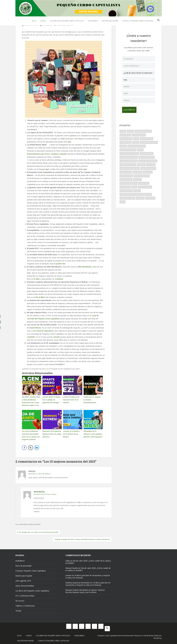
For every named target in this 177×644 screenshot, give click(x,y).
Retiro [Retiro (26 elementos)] (134, 186)
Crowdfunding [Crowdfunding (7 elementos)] (126, 141)
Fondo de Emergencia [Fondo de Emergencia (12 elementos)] (128, 160)
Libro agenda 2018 (23, 580)
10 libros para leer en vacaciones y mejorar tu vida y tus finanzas (88, 575)
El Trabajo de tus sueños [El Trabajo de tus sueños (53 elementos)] (129, 152)
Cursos (43, 21)
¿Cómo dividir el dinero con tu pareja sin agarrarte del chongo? (51, 399)
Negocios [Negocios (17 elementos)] (137, 178)
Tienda (18, 610)
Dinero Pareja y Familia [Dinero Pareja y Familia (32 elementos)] (137, 145)
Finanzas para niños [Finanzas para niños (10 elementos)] (147, 156)
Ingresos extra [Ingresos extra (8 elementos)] (126, 171)
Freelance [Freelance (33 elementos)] (141, 164)
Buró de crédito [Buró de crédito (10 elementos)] (126, 138)
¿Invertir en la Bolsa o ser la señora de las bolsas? (73, 432)
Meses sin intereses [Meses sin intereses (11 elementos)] (142, 175)
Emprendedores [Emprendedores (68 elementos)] (147, 152)
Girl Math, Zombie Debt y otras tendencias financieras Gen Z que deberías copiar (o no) (31, 401)
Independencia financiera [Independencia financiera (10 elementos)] (130, 167)
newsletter (31, 337)
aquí (69, 142)
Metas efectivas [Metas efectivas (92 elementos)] (126, 178)
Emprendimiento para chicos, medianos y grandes (47, 154)
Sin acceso (20, 600)
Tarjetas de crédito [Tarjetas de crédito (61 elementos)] (127, 197)
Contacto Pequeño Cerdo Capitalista (138, 21)
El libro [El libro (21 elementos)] (140, 149)
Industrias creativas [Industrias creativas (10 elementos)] (148, 167)
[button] (159, 21)
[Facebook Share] (24, 447)
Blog (34, 21)
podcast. (60, 279)
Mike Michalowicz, (85, 267)
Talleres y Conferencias (25, 605)
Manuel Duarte (72, 567)
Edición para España (110, 21)
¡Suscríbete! (130, 109)
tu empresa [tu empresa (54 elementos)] (150, 197)
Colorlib (146, 635)
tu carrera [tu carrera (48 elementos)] (140, 197)
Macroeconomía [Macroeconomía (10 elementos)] (126, 175)
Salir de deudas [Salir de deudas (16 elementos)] (126, 190)
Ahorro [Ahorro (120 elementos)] (130, 130)
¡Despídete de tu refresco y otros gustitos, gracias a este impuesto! (93, 433)
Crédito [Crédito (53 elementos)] (136, 141)
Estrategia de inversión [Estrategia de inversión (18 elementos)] (129, 156)
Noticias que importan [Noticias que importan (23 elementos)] (129, 182)
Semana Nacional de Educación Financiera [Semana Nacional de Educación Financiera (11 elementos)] (136, 193)
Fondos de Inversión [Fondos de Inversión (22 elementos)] (128, 164)
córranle (57, 337)
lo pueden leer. (60, 264)
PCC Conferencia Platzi (25, 595)
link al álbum (40, 297)
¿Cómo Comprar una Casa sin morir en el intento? (71, 399)
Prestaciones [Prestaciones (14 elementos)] (144, 182)
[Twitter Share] (31, 447)
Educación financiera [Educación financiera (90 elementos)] (128, 149)
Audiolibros (93, 21)
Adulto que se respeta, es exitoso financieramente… (93, 399)
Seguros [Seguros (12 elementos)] (137, 190)
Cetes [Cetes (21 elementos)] (136, 138)
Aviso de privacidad (23, 565)
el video (37, 279)
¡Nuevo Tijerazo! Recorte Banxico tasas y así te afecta (85, 590)
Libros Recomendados (25, 585)
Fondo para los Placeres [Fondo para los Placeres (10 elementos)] (147, 160)
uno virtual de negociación (43, 331)
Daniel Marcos (35, 328)
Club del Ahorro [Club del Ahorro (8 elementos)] (147, 138)
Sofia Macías (39, 491)
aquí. (85, 169)
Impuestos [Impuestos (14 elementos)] (151, 164)
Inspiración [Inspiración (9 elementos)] (137, 171)
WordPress (158, 637)
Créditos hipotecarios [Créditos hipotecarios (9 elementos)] (149, 141)
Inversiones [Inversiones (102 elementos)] (148, 171)
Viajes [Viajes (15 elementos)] (123, 201)
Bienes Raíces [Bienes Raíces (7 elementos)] (125, 134)
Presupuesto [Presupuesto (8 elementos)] (125, 186)
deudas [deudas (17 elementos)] (123, 145)
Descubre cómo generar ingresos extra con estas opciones (52, 433)
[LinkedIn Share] (37, 447)
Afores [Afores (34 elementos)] (123, 130)
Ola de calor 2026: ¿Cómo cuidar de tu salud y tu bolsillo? (88, 561)
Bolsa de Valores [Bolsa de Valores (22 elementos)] (139, 134)
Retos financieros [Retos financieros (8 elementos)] (145, 186)
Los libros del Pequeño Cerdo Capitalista (67, 21)
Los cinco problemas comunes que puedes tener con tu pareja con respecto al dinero (30, 435)
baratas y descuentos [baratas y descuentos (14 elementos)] (143, 130)
